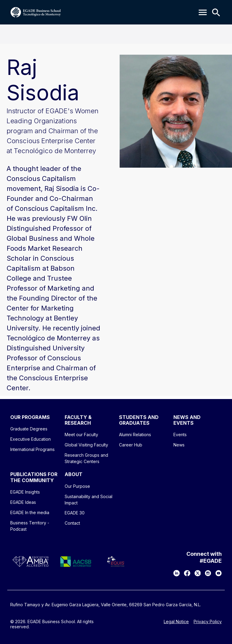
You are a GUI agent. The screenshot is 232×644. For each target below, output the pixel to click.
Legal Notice (176, 622)
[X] (198, 573)
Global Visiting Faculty (86, 445)
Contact (72, 523)
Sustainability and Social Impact (89, 500)
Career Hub (131, 445)
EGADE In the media (30, 512)
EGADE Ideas (23, 502)
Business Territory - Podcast (30, 526)
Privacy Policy (208, 622)
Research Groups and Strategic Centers (86, 458)
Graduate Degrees (29, 429)
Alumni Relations (135, 435)
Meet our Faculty (81, 435)
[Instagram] (208, 573)
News (179, 445)
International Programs (32, 449)
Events (180, 435)
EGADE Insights (25, 492)
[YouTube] (219, 573)
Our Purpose (77, 486)
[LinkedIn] (177, 573)
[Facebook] (187, 573)
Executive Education (31, 439)
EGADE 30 (75, 513)
